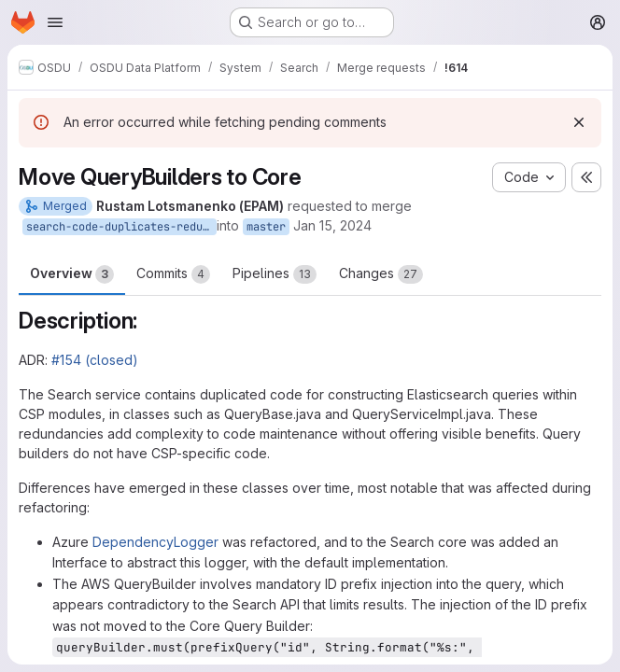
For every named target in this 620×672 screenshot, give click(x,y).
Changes (381, 274)
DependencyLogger (155, 542)
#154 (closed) (95, 360)
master (266, 227)
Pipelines (275, 274)
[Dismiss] (579, 122)
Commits (173, 274)
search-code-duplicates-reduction (121, 227)
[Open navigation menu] (55, 22)
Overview (72, 274)
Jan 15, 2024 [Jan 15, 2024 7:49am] (332, 225)
